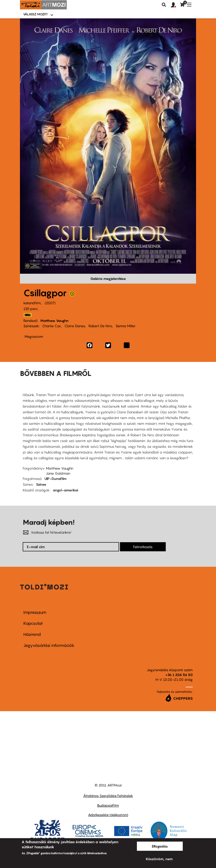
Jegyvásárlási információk (49, 645)
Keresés (164, 5)
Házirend (32, 634)
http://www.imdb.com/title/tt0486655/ (28, 315)
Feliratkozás (143, 547)
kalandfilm (32, 303)
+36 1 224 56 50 (179, 675)
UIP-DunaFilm (55, 479)
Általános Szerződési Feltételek (108, 796)
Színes (41, 484)
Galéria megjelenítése (108, 279)
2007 (50, 303)
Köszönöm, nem (159, 859)
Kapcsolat (33, 623)
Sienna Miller (126, 326)
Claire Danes (75, 326)
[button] (175, 5)
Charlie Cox (52, 326)
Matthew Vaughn (54, 321)
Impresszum (35, 612)
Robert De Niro (100, 326)
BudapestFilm (108, 805)
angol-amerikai (65, 490)
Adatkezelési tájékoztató (108, 815)
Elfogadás (160, 846)
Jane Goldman (58, 473)
